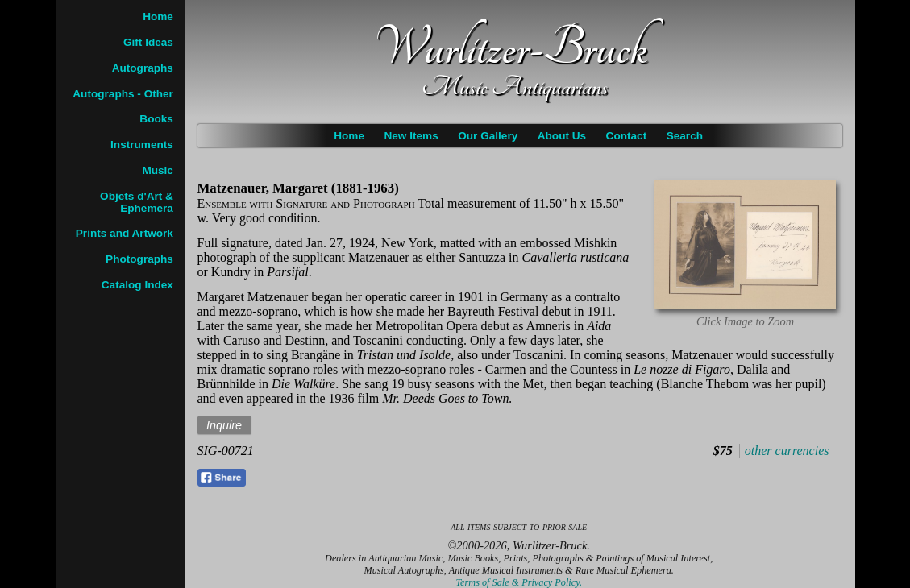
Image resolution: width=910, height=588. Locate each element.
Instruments (142, 145)
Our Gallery (488, 136)
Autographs (143, 68)
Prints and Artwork (125, 233)
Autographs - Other (123, 94)
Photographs (139, 259)
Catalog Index (137, 285)
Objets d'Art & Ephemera (137, 202)
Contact (627, 136)
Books (156, 119)
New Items (411, 136)
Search (685, 136)
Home (349, 136)
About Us (562, 136)
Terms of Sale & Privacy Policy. (519, 582)
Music (158, 170)
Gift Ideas (148, 42)
